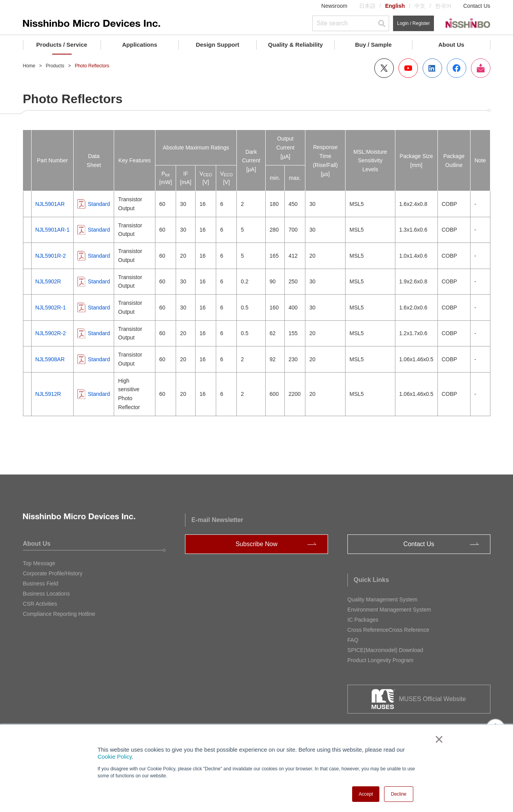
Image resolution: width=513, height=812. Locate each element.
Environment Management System (389, 610)
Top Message (39, 563)
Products (55, 66)
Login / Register (413, 23)
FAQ (353, 640)
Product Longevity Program (381, 660)
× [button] (438, 739)
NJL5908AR (50, 359)
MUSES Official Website (432, 699)
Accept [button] (366, 794)
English (395, 6)
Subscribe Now (257, 544)
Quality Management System (383, 599)
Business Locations (47, 594)
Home (29, 66)
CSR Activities (40, 604)
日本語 (367, 6)
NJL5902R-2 (51, 333)
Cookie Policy (115, 757)
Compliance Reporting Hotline (59, 614)
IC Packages (363, 620)
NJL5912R (48, 394)
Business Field (41, 584)
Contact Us (477, 6)
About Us (451, 45)
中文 (420, 6)
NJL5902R (48, 281)
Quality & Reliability (295, 45)
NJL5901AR (50, 204)
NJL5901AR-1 (53, 230)
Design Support (218, 45)
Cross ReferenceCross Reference (388, 630)
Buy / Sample (373, 45)
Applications (139, 45)
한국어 (443, 6)
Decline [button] (398, 794)
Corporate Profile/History (53, 573)
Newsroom (334, 6)
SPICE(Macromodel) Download (385, 650)
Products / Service (62, 45)
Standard (99, 204)
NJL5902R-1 (51, 308)
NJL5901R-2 (51, 256)
